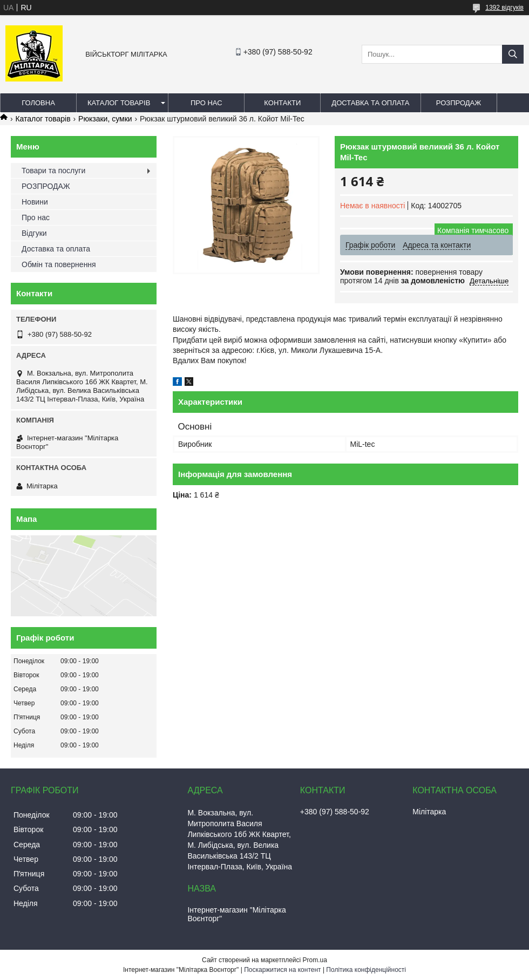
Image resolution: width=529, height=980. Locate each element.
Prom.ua (315, 960)
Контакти (282, 103)
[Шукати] (513, 54)
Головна (38, 103)
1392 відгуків (504, 8)
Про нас (206, 103)
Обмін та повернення (59, 264)
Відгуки (34, 233)
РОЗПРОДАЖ (459, 103)
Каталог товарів (119, 103)
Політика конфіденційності (366, 970)
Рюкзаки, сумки (105, 119)
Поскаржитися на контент (282, 970)
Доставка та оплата (370, 103)
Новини (35, 202)
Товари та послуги (53, 171)
